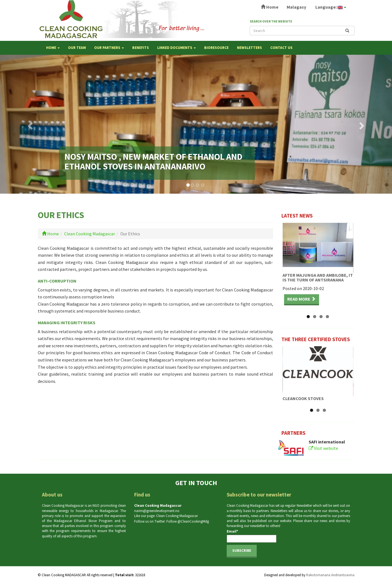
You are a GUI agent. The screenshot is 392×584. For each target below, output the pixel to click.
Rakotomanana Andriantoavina (330, 575)
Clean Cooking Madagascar (90, 234)
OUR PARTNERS (109, 48)
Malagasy (296, 7)
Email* (252, 536)
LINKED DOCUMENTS (177, 48)
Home (270, 7)
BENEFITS (141, 48)
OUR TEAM (77, 48)
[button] (29, 124)
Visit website (323, 448)
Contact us (281, 48)
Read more (301, 299)
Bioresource (216, 48)
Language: (330, 7)
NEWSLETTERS (249, 48)
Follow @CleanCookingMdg (188, 521)
